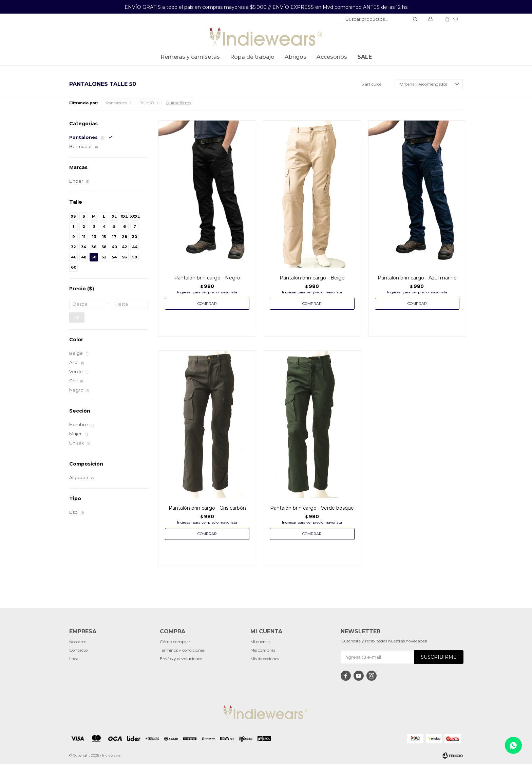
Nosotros (78, 642)
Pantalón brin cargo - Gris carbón (207, 508)
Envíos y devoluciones (181, 659)
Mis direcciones (265, 659)
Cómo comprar (175, 642)
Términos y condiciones (182, 650)
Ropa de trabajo (252, 57)
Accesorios (332, 57)
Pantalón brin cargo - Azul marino (417, 278)
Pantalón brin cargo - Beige (312, 278)
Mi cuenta (260, 642)
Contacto (78, 650)
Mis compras (263, 650)
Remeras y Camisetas (190, 57)
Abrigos (296, 57)
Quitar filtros (178, 103)
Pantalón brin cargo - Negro (207, 278)
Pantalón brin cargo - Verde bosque (312, 508)
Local (74, 659)
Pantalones (116, 103)
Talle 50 (147, 103)
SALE (365, 57)
